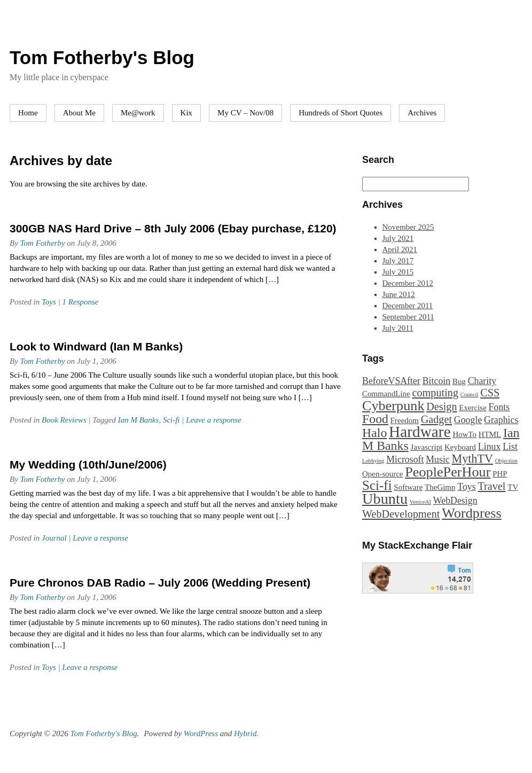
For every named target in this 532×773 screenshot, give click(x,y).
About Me (79, 113)
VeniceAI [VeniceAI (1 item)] (420, 502)
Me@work (138, 113)
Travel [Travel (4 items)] (491, 486)
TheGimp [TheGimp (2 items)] (440, 487)
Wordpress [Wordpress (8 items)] (471, 513)
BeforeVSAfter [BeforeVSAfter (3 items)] (391, 381)
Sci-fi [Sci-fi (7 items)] (377, 485)
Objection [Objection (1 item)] (506, 461)
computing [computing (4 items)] (435, 393)
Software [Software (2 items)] (408, 487)
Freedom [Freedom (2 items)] (405, 420)
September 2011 (408, 317)
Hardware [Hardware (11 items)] (420, 432)
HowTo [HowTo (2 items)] (464, 434)
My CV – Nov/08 (245, 113)
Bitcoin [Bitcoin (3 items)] (437, 381)
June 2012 (399, 294)
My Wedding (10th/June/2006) (88, 464)
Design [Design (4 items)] (441, 407)
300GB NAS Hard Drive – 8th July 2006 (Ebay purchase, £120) (173, 228)
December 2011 (408, 306)
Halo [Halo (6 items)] (374, 433)
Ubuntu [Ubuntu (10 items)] (385, 499)
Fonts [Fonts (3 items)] (499, 407)
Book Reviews (64, 420)
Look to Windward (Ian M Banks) (96, 346)
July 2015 (398, 272)
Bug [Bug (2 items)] (459, 381)
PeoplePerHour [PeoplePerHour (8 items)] (448, 472)
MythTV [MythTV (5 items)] (473, 459)
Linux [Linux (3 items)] (490, 447)
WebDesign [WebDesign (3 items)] (455, 501)
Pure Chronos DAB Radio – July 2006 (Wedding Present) (160, 583)
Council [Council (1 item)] (470, 395)
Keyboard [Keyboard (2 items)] (460, 447)
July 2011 (398, 328)
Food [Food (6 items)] (375, 419)
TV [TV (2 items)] (513, 487)
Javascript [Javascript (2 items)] (426, 447)
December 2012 (408, 283)
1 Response (81, 302)
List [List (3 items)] (510, 447)
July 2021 (398, 238)
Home (28, 113)
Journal (54, 538)
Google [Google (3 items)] (468, 420)
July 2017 (398, 261)
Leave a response (214, 420)
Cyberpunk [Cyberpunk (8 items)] (393, 406)
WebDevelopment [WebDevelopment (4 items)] (401, 514)
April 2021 (400, 249)
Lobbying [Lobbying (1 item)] (373, 461)
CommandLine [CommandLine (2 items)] (386, 394)
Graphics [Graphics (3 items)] (501, 420)
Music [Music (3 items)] (438, 459)
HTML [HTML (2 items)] (490, 434)
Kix (187, 113)
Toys (49, 302)
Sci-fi (171, 420)
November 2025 (408, 227)
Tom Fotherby (43, 243)
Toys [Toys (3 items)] (466, 487)
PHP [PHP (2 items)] (500, 474)
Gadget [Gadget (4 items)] (436, 419)
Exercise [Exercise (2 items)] (473, 408)
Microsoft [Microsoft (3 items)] (405, 459)
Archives (422, 113)
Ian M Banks (139, 420)
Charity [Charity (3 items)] (482, 381)
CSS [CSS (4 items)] (490, 393)
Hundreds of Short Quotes (341, 113)
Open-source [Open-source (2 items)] (382, 474)
